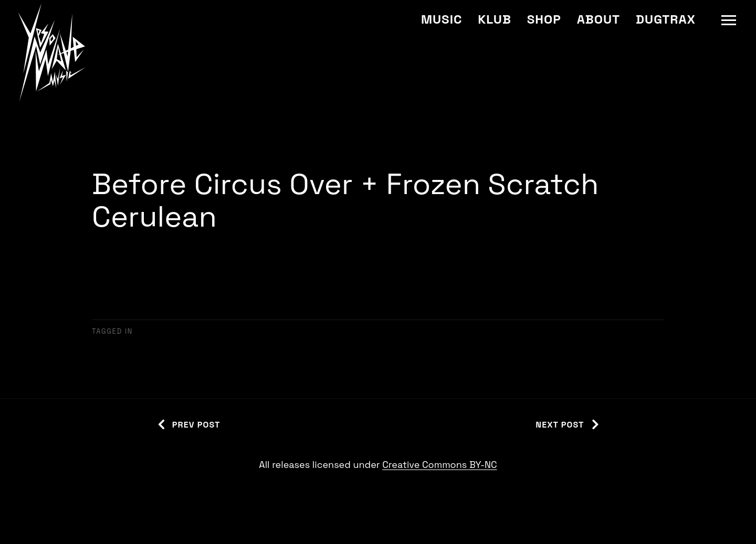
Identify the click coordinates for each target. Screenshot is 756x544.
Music (442, 19)
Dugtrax (666, 19)
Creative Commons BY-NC (439, 465)
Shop (544, 19)
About (598, 19)
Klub (494, 19)
